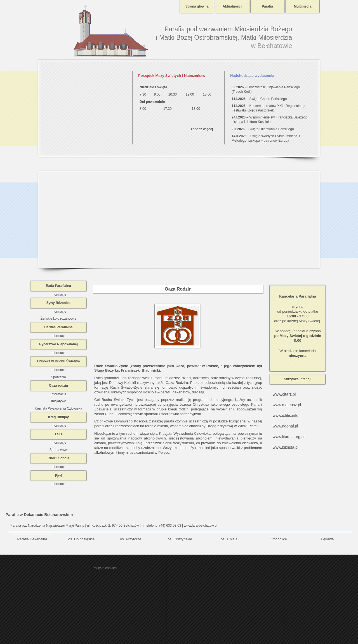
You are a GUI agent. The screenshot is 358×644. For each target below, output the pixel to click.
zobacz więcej (202, 129)
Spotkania (58, 377)
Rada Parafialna (58, 286)
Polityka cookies (105, 568)
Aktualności (232, 6)
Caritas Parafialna (58, 327)
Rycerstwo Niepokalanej (58, 344)
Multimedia (303, 6)
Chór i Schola (58, 458)
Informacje (58, 294)
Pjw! (59, 476)
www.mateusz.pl (287, 405)
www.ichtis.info (286, 415)
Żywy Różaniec (58, 303)
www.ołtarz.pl (284, 394)
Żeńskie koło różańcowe (59, 319)
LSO (59, 434)
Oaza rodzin (58, 386)
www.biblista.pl (286, 447)
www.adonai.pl (285, 426)
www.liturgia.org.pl (289, 437)
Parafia (267, 6)
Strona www (59, 450)
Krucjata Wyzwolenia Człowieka (58, 408)
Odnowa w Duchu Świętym (59, 361)
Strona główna (197, 6)
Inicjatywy (58, 401)
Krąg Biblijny (58, 417)
